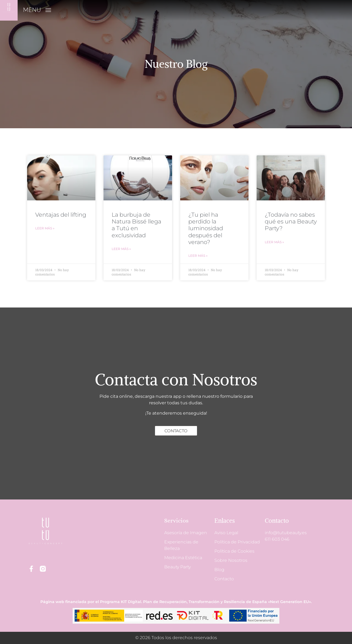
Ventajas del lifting (61, 215)
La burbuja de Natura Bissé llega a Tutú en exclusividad (136, 225)
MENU (32, 10)
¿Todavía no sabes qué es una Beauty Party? (291, 221)
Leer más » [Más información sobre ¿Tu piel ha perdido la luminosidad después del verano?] (198, 256)
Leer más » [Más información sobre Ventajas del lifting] (45, 228)
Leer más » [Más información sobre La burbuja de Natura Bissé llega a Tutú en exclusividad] (121, 249)
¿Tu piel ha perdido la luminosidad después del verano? (206, 228)
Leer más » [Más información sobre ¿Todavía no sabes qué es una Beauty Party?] (274, 242)
